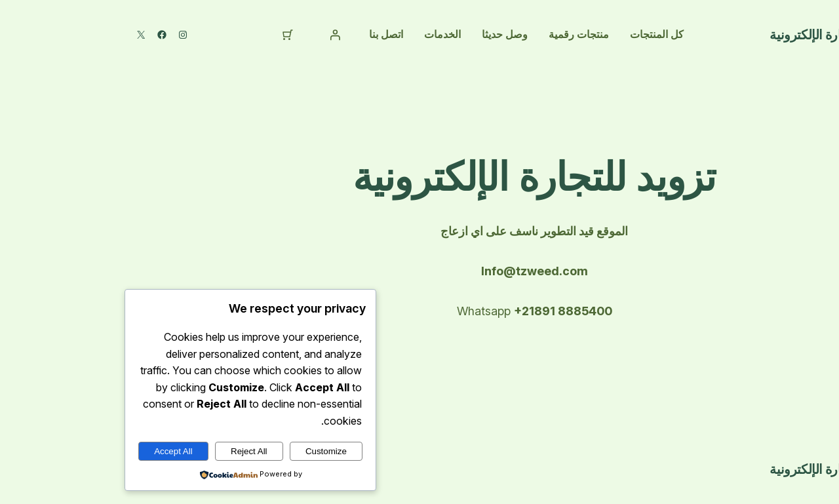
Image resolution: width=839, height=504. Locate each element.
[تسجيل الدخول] (220, 35)
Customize (211, 451)
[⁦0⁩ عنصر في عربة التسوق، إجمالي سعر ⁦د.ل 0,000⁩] (173, 35)
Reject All (134, 451)
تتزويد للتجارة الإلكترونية (717, 35)
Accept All (59, 451)
